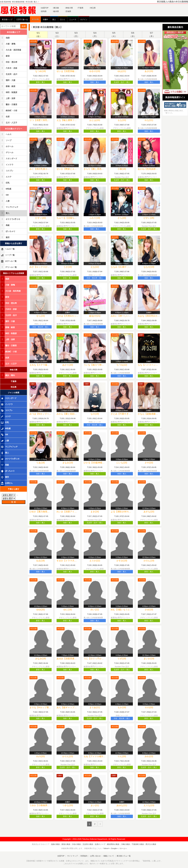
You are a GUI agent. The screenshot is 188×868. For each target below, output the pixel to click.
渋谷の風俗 (76, 844)
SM (5, 195)
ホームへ (123, 848)
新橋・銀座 (8, 86)
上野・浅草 (8, 98)
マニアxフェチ (9, 207)
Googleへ (115, 848)
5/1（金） (38, 35)
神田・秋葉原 (9, 92)
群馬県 (44, 11)
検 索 (14, 502)
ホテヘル (7, 146)
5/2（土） (57, 35)
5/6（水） (133, 35)
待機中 (45, 19)
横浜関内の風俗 (113, 844)
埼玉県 (93, 8)
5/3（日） (76, 35)
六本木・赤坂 (9, 68)
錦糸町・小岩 (9, 110)
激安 (5, 237)
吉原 (5, 117)
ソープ (6, 140)
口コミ (63, 19)
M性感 (6, 189)
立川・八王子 (9, 123)
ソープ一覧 (8, 255)
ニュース (73, 19)
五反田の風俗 (88, 844)
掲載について (109, 856)
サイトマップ (72, 856)
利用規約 (84, 856)
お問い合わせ (95, 856)
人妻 (5, 201)
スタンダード (9, 158)
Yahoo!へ (107, 848)
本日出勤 (35, 19)
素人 (5, 213)
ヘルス (6, 134)
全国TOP (45, 8)
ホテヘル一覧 (9, 261)
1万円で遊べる (22, 19)
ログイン (84, 19)
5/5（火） (114, 35)
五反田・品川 (9, 74)
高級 (5, 225)
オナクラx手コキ (10, 219)
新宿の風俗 (66, 844)
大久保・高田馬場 (11, 50)
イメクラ (7, 165)
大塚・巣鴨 (8, 44)
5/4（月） (95, 35)
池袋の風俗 (55, 844)
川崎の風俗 (125, 844)
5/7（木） (152, 35)
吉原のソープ (100, 844)
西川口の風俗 (151, 844)
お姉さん (7, 483)
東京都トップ (7, 19)
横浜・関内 (8, 375)
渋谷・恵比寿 (9, 62)
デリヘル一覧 (9, 267)
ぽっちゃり (8, 231)
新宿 (5, 56)
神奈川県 (69, 8)
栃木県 (56, 11)
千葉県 (80, 8)
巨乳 (5, 183)
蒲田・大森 (8, 80)
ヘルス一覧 (8, 249)
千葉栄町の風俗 (138, 844)
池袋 (5, 38)
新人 (54, 19)
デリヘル (7, 152)
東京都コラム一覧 (124, 856)
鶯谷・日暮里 (9, 104)
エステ (6, 177)
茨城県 (68, 11)
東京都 (56, 8)
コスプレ (7, 171)
